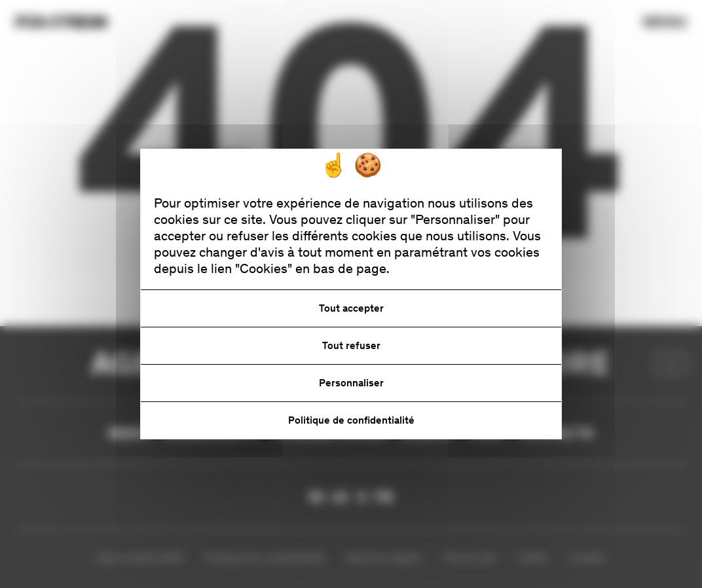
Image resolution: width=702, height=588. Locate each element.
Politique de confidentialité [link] (351, 420)
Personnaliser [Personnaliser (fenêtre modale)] (351, 383)
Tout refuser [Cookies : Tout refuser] (351, 345)
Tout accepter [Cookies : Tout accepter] (351, 308)
